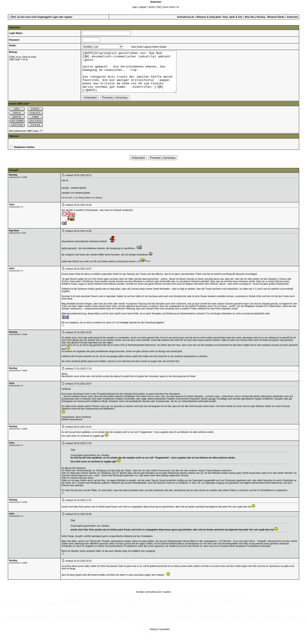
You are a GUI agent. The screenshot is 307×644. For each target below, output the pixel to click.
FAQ (159, 7)
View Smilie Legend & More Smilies (149, 47)
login (135, 7)
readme (167, 600)
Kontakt (140, 600)
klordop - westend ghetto (74, 196)
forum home (169, 7)
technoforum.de (186, 17)
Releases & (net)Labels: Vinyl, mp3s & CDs (219, 17)
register (143, 7)
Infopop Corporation (160, 637)
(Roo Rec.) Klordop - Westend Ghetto (265, 17)
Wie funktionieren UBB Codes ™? (26, 139)
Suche (151, 7)
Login (55, 17)
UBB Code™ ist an (18, 59)
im (178, 7)
